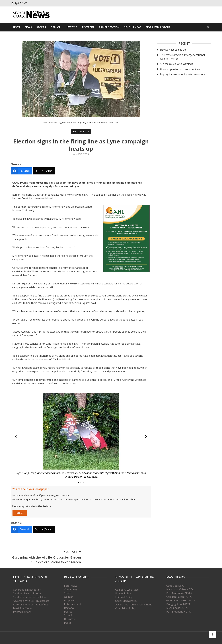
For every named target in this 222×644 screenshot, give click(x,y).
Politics (68, 612)
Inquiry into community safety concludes (183, 74)
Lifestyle (71, 27)
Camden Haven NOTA (179, 597)
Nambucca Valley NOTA (180, 589)
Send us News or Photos (27, 593)
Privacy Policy (123, 593)
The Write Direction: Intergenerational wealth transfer (182, 57)
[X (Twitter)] (44, 171)
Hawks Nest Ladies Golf (174, 50)
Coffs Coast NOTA (177, 586)
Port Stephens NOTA (179, 612)
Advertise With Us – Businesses (31, 601)
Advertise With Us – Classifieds (31, 605)
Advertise (88, 27)
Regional (69, 608)
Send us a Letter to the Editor (30, 597)
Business (69, 619)
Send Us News (133, 27)
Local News (71, 586)
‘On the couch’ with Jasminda (177, 64)
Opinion (56, 27)
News (28, 27)
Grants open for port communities (180, 69)
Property (69, 601)
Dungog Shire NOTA (178, 604)
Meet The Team (22, 608)
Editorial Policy (124, 597)
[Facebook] (21, 171)
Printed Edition (109, 27)
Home (17, 27)
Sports (41, 27)
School (68, 615)
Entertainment (73, 604)
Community (71, 589)
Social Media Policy (126, 601)
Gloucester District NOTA (181, 601)
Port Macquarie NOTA (179, 593)
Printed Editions (22, 612)
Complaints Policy (125, 608)
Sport (67, 593)
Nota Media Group (158, 27)
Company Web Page (127, 590)
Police (68, 623)
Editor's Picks (81, 131)
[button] (16, 436)
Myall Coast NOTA (177, 608)
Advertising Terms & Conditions (134, 605)
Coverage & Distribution (27, 590)
